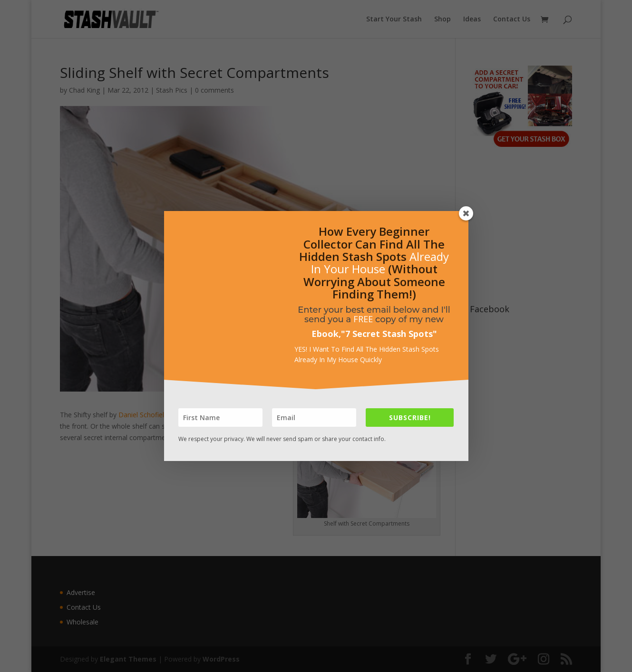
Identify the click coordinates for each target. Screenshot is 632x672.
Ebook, (326, 334)
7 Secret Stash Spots (389, 334)
